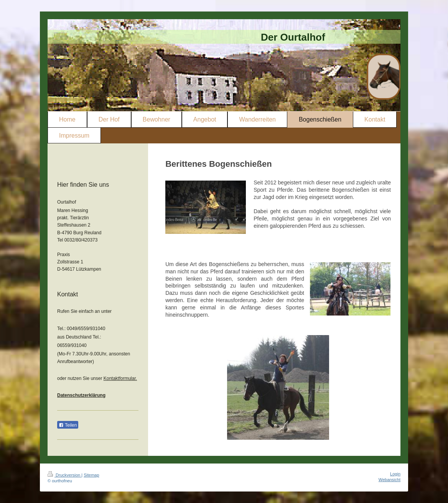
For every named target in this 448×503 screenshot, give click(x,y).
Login (395, 474)
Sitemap (91, 475)
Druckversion (64, 475)
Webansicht (390, 480)
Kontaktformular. (120, 378)
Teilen (68, 425)
